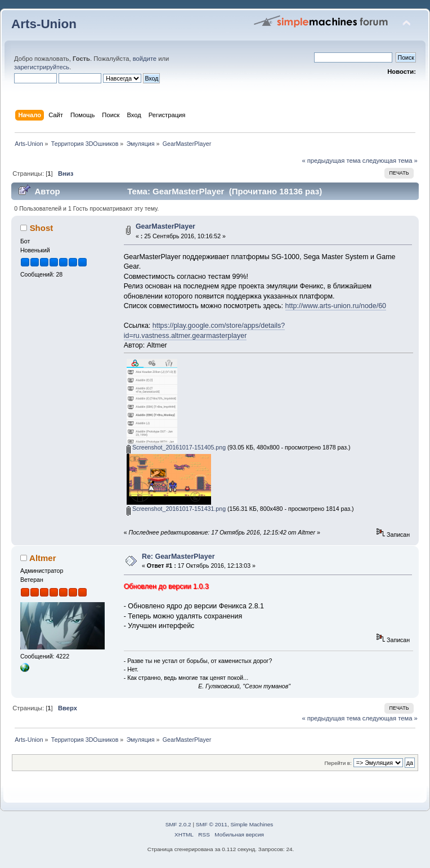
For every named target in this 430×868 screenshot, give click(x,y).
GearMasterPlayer (165, 226)
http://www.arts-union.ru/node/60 (336, 306)
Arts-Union (44, 24)
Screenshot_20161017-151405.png (176, 447)
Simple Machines (252, 824)
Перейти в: (338, 763)
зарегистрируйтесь (42, 67)
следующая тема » (390, 161)
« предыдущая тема (331, 161)
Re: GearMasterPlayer (178, 557)
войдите (145, 59)
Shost (42, 228)
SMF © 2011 (212, 824)
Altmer (42, 558)
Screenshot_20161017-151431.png (176, 509)
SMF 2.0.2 (178, 824)
